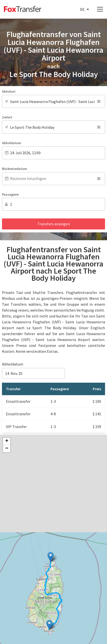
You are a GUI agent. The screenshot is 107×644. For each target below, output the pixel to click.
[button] (49, 625)
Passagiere (10, 194)
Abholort (9, 91)
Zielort (7, 117)
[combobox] (85, 10)
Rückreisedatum (15, 169)
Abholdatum (12, 143)
